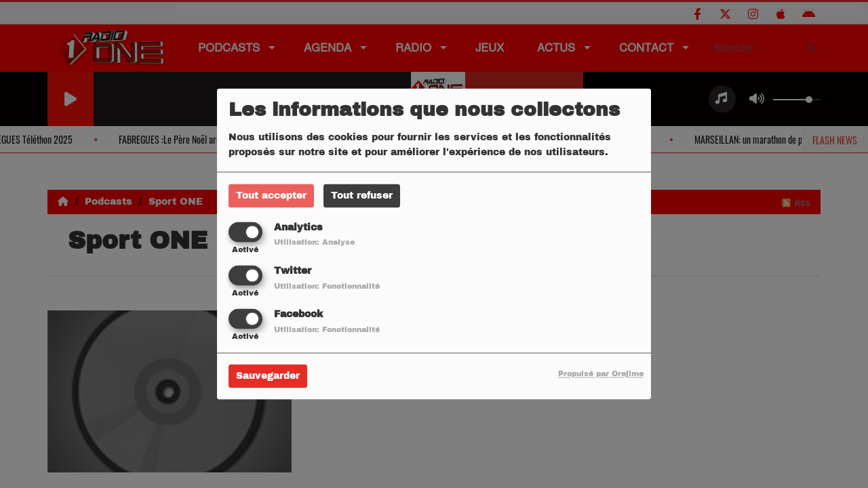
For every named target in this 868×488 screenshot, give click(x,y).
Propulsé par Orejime (601, 374)
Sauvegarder (268, 377)
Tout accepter (271, 196)
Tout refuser (362, 196)
